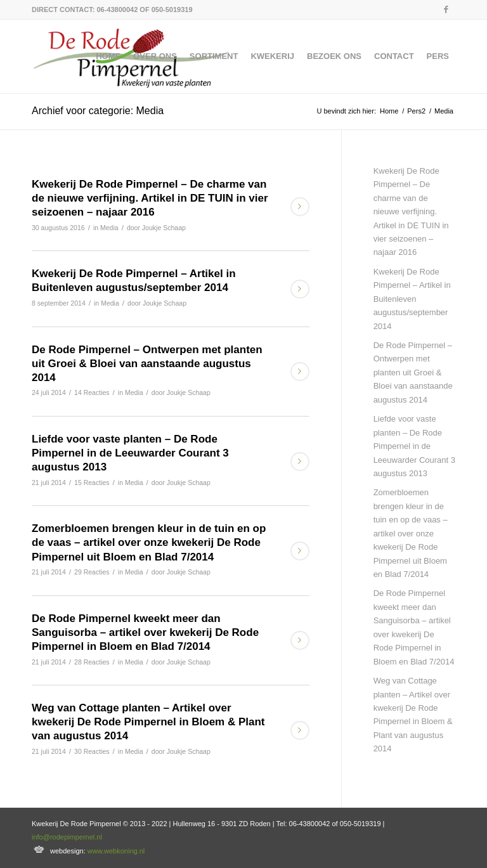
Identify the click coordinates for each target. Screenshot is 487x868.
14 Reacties (92, 392)
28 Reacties (92, 662)
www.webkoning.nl (116, 851)
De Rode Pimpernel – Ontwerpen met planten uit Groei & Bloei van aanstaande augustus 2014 (147, 364)
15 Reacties (92, 483)
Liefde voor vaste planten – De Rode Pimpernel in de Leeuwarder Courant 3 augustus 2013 (130, 453)
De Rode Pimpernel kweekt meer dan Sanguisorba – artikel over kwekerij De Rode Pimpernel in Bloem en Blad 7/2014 (145, 632)
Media (109, 228)
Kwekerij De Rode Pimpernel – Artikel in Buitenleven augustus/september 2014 (412, 299)
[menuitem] (108, 56)
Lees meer (300, 207)
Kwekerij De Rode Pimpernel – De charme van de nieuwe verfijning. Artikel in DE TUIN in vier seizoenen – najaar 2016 (150, 198)
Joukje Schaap (164, 228)
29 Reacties (92, 572)
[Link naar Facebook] (446, 10)
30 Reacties (92, 751)
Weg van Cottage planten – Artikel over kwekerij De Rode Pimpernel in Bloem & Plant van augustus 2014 (148, 722)
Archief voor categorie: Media (98, 111)
